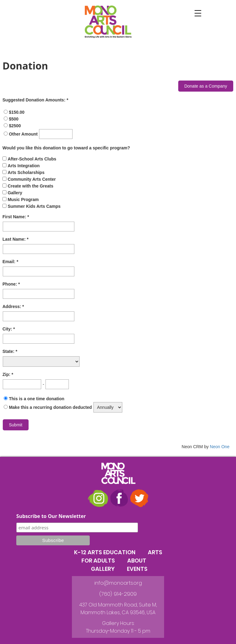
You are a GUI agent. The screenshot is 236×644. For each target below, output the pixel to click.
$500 (14, 119)
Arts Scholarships (26, 172)
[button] (198, 13)
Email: (10, 262)
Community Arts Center (32, 179)
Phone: (10, 284)
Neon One (220, 447)
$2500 (15, 126)
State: (9, 351)
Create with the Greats (31, 186)
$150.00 (17, 112)
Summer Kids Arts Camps (34, 206)
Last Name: (15, 239)
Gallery (15, 193)
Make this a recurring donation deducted (50, 407)
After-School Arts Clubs (32, 159)
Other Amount (24, 134)
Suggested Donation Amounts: (35, 100)
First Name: (15, 217)
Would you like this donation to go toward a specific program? (66, 148)
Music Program (23, 200)
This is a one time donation (37, 399)
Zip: (7, 374)
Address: (12, 306)
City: (8, 329)
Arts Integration (24, 166)
